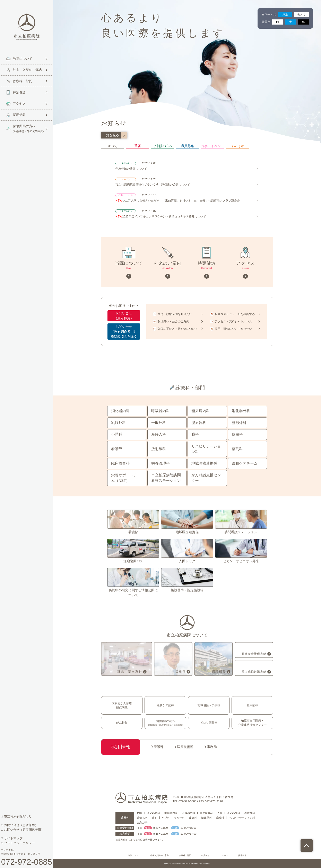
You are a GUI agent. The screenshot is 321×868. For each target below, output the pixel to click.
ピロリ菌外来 (209, 732)
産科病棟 (252, 714)
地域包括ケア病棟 (209, 714)
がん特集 (122, 732)
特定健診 (206, 855)
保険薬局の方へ (165, 732)
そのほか (237, 146)
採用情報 (242, 855)
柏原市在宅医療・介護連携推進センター (252, 732)
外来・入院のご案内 (159, 855)
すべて (113, 146)
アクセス (224, 855)
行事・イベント (212, 146)
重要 (138, 146)
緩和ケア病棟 (165, 714)
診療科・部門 (185, 855)
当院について (134, 855)
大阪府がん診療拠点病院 (122, 714)
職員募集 (188, 146)
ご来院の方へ (163, 146)
